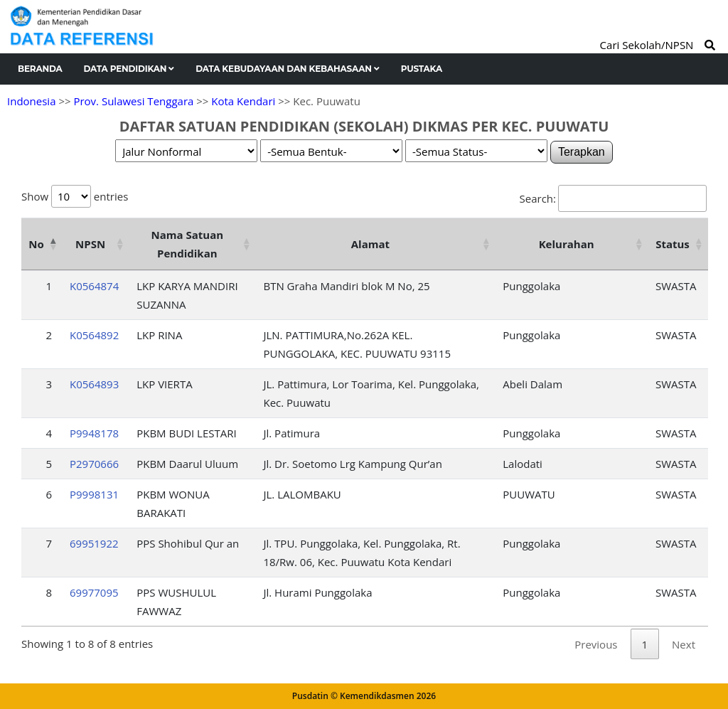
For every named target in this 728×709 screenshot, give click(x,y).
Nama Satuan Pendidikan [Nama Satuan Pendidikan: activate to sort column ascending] (188, 244)
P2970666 (94, 464)
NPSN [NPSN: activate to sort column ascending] (90, 244)
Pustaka (422, 69)
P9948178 (94, 433)
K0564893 (94, 384)
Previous (596, 644)
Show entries (75, 196)
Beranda (40, 69)
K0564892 (94, 335)
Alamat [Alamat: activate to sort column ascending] (370, 244)
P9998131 (94, 494)
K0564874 (94, 286)
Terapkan (582, 152)
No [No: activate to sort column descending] (36, 244)
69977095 (94, 592)
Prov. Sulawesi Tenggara (133, 101)
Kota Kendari (243, 101)
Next (684, 644)
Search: (613, 198)
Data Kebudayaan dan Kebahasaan (288, 69)
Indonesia (31, 101)
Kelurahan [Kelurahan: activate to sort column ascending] (567, 244)
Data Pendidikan (129, 69)
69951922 (94, 543)
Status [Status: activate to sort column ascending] (673, 244)
